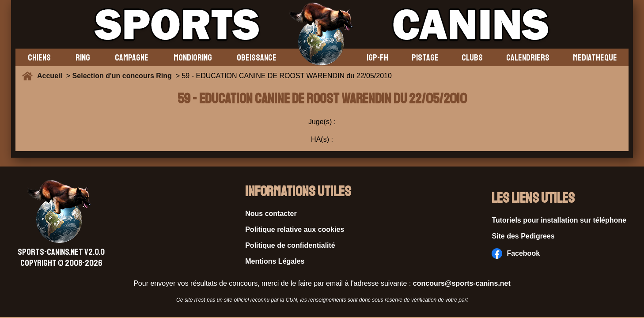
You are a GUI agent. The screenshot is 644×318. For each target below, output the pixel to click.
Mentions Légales (275, 261)
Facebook (516, 254)
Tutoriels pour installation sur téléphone (559, 220)
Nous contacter (271, 214)
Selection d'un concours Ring (122, 76)
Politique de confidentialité (290, 245)
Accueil (52, 76)
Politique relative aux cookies (295, 229)
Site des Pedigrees (523, 236)
